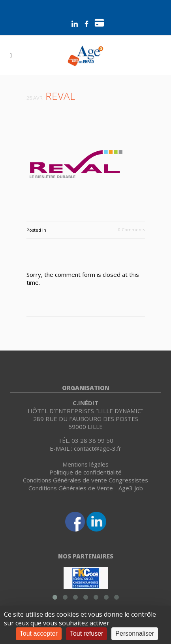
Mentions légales (85, 464)
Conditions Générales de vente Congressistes (85, 480)
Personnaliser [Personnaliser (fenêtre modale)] (135, 634)
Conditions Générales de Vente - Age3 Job (86, 488)
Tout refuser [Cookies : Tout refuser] (86, 634)
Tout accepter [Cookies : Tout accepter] (39, 634)
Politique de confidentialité (85, 472)
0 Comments (132, 230)
